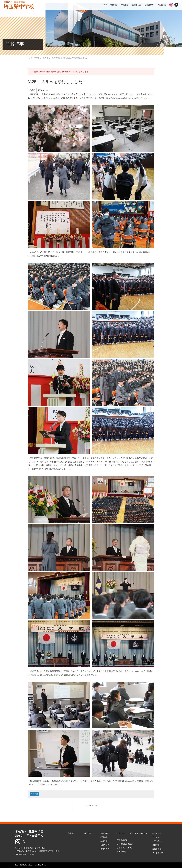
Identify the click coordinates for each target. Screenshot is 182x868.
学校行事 (35, 794)
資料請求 (156, 845)
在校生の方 (105, 849)
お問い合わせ (158, 841)
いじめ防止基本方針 (125, 844)
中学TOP (88, 834)
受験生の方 (105, 845)
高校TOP (71, 834)
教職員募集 (157, 849)
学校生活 (104, 841)
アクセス (156, 837)
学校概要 (104, 834)
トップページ (91, 806)
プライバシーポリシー (126, 848)
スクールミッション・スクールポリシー (132, 835)
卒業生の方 (157, 834)
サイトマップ (158, 853)
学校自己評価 (122, 840)
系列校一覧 (121, 852)
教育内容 (104, 837)
